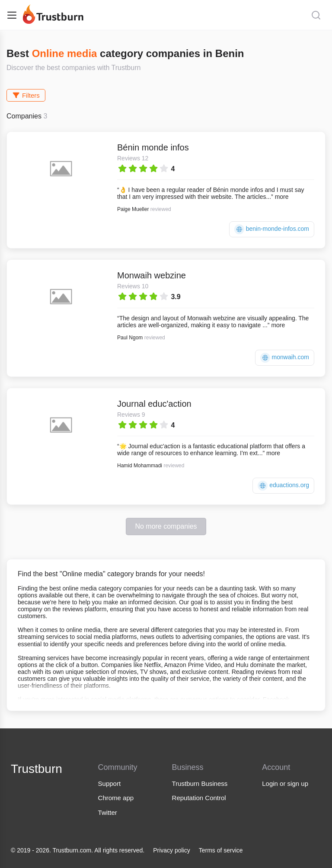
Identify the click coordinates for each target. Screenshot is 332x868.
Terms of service (221, 850)
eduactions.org (283, 486)
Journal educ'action (154, 404)
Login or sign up (285, 783)
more (282, 197)
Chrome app (116, 798)
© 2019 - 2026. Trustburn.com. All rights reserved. (78, 850)
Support (110, 783)
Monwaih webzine (152, 275)
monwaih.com (285, 358)
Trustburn (37, 769)
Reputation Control (199, 798)
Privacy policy (172, 850)
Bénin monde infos (153, 147)
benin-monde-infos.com (272, 229)
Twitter (108, 812)
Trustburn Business (200, 783)
